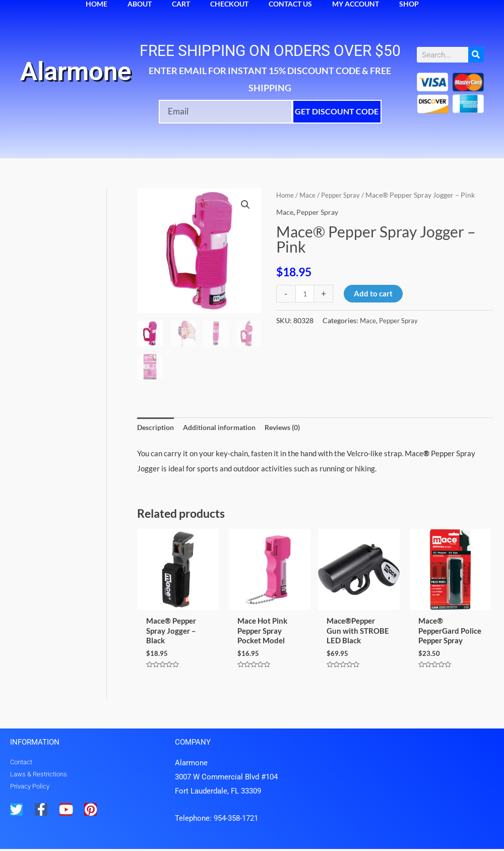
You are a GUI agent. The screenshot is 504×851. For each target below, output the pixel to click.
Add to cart (374, 293)
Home (286, 195)
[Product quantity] (305, 294)
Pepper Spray (344, 195)
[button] (245, 205)
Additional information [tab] (226, 428)
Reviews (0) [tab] (295, 428)
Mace (309, 195)
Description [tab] (157, 428)
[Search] (476, 55)
